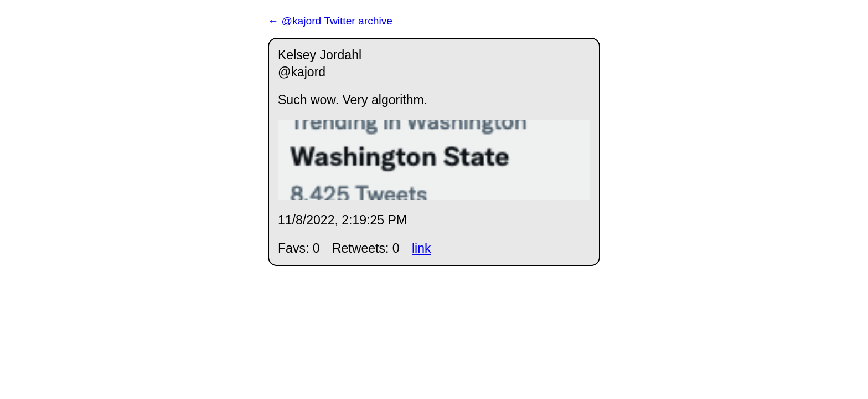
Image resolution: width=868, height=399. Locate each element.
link (422, 248)
